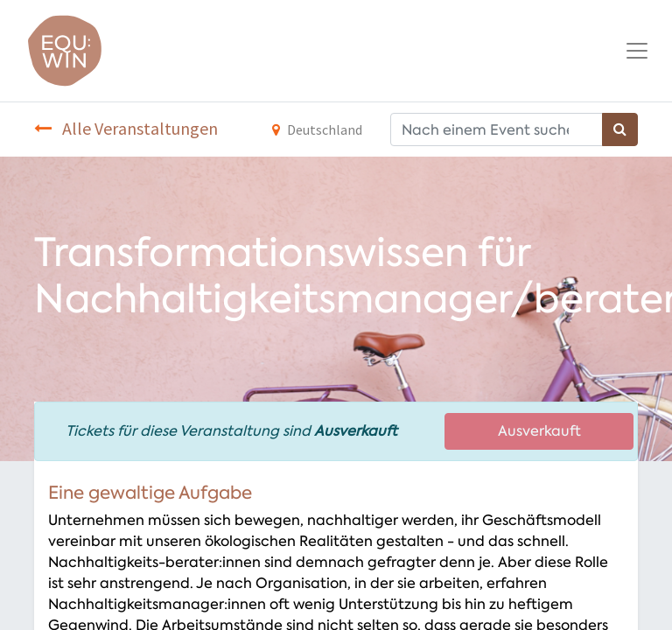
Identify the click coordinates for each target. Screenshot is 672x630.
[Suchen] (620, 129)
